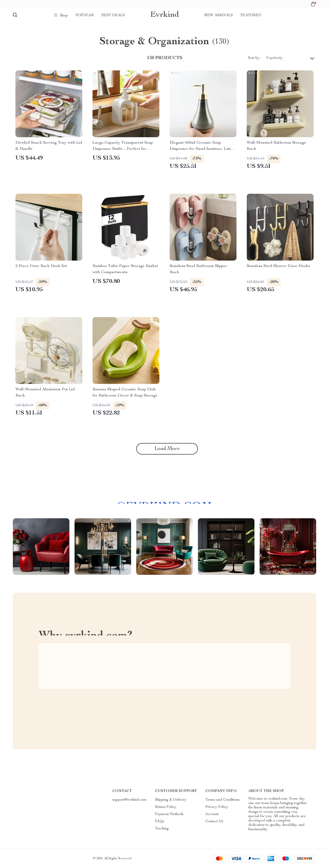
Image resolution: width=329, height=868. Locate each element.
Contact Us (214, 821)
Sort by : (255, 58)
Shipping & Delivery (171, 800)
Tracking (162, 829)
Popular (85, 15)
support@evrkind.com (129, 800)
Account (212, 814)
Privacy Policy (217, 807)
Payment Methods (169, 814)
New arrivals (219, 15)
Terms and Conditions (222, 800)
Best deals (113, 15)
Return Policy (166, 807)
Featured (251, 15)
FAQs (160, 821)
